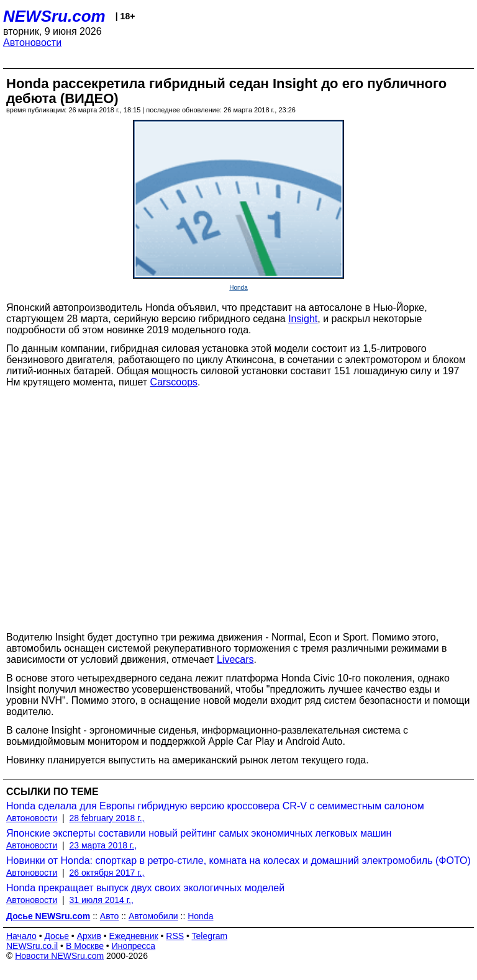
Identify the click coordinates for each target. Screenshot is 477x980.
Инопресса (134, 946)
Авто (110, 916)
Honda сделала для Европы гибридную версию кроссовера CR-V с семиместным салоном (215, 806)
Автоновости (32, 43)
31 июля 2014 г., (102, 900)
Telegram (210, 936)
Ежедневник (134, 936)
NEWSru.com (54, 16)
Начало (21, 936)
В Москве (85, 946)
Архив (89, 936)
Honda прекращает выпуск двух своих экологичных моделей (145, 888)
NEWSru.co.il (32, 946)
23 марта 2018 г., (103, 845)
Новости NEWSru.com (59, 956)
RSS (175, 936)
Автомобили (153, 916)
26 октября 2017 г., (107, 873)
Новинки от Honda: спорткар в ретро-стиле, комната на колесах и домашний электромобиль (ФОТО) (238, 861)
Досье (57, 936)
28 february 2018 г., (107, 818)
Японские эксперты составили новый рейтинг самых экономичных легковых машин (199, 833)
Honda (238, 288)
